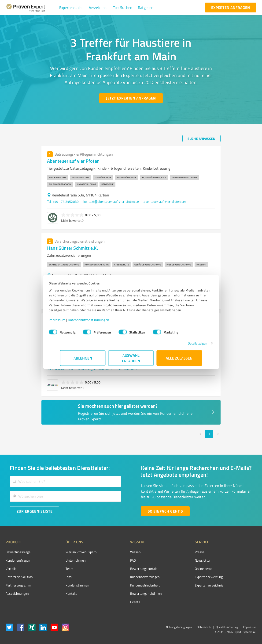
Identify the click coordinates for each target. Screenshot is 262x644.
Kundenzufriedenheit (127, 585)
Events (118, 602)
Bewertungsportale (126, 569)
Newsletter (176, 560)
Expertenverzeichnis (183, 585)
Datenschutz (204, 627)
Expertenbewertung (182, 577)
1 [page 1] (209, 434)
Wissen (118, 552)
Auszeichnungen (17, 593)
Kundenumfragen (18, 560)
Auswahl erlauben (131, 360)
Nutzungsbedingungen (179, 627)
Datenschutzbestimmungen (100, 322)
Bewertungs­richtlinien (128, 593)
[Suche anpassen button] (201, 138)
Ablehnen (83, 360)
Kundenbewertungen (127, 577)
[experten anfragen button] (231, 8)
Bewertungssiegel (18, 552)
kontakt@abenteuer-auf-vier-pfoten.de (111, 201)
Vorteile (11, 569)
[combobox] (65, 481)
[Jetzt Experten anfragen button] (131, 98)
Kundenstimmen (69, 585)
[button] (71, 8)
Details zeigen (186, 346)
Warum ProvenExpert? (73, 552)
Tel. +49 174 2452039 (63, 201)
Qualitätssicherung (227, 627)
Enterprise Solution (19, 577)
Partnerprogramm (18, 585)
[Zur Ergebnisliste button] (35, 511)
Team (61, 569)
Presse (173, 552)
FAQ (115, 560)
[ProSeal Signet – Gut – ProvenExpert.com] (239, 561)
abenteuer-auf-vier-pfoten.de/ (165, 201)
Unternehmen (67, 560)
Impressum (69, 322)
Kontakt (63, 593)
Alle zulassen (179, 360)
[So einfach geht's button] (165, 511)
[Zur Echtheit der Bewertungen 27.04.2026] (239, 594)
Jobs (60, 577)
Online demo (177, 569)
